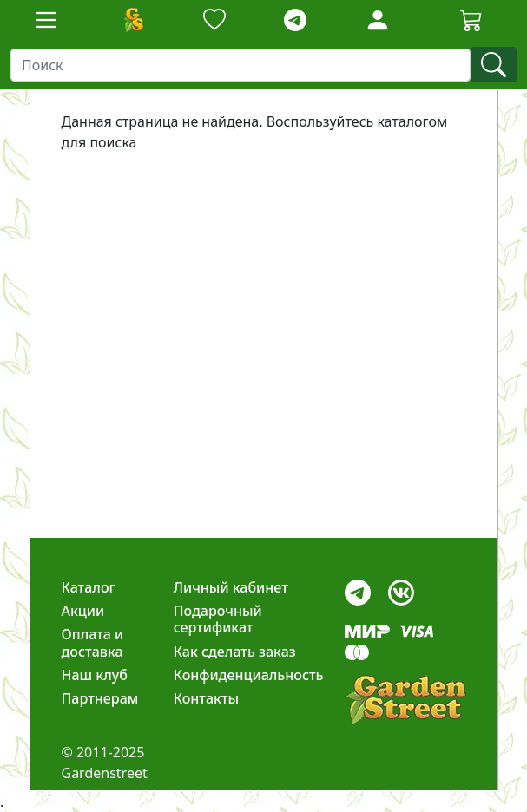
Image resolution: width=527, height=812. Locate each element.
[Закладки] (214, 20)
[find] (494, 65)
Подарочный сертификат (218, 619)
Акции (83, 611)
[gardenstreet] (405, 700)
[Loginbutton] (378, 20)
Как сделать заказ (235, 652)
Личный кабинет (231, 587)
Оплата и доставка (93, 642)
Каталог (89, 587)
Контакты (207, 698)
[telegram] (295, 20)
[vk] (401, 588)
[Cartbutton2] (471, 20)
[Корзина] (471, 20)
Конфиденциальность (249, 675)
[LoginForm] (378, 19)
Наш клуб (95, 675)
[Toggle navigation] (46, 20)
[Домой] (133, 20)
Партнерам (100, 698)
